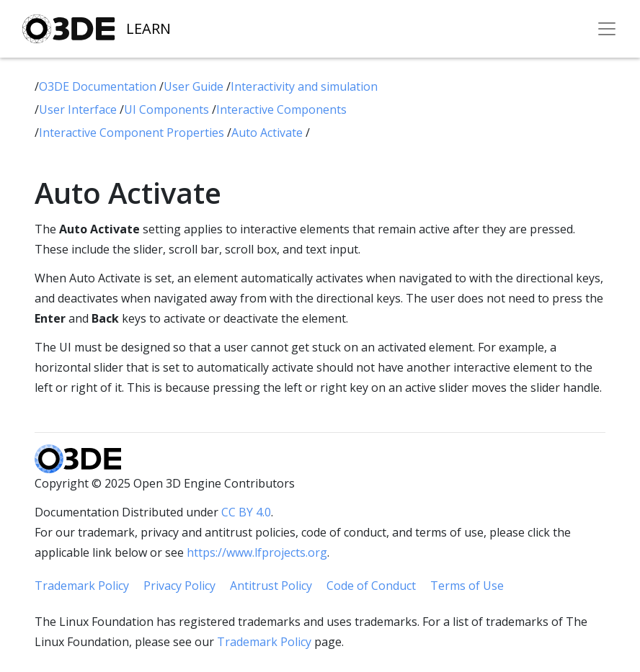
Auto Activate (268, 133)
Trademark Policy (82, 586)
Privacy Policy (179, 586)
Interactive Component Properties (133, 133)
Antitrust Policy (271, 586)
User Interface (79, 109)
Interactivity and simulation (304, 86)
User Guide (195, 86)
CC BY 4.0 (246, 512)
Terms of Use (467, 586)
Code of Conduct (371, 586)
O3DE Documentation (99, 86)
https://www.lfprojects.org (257, 552)
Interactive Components (281, 109)
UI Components (168, 109)
